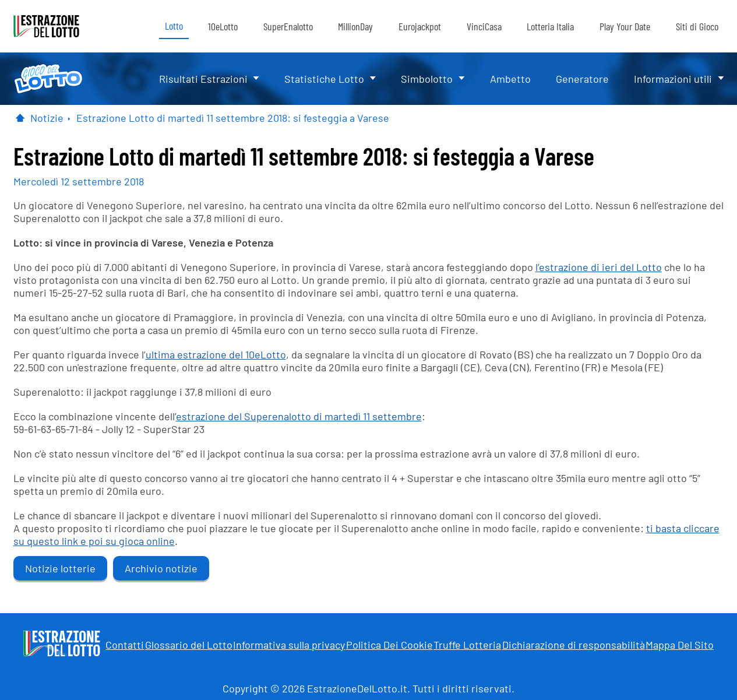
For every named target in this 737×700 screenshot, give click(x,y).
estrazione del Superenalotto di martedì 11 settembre (299, 416)
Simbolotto (427, 79)
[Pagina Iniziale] (20, 118)
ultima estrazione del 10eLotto (216, 354)
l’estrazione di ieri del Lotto (599, 267)
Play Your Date (625, 26)
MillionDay (355, 26)
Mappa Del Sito (680, 645)
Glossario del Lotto (189, 645)
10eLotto (223, 26)
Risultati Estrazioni (203, 79)
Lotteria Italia (550, 26)
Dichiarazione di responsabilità (574, 645)
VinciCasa (484, 26)
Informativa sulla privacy (289, 645)
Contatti (125, 645)
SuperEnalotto (288, 26)
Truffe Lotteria (467, 645)
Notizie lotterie (60, 568)
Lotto (174, 26)
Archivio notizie (161, 568)
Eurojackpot (420, 26)
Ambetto (510, 79)
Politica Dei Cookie (389, 645)
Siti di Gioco (697, 26)
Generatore (582, 79)
